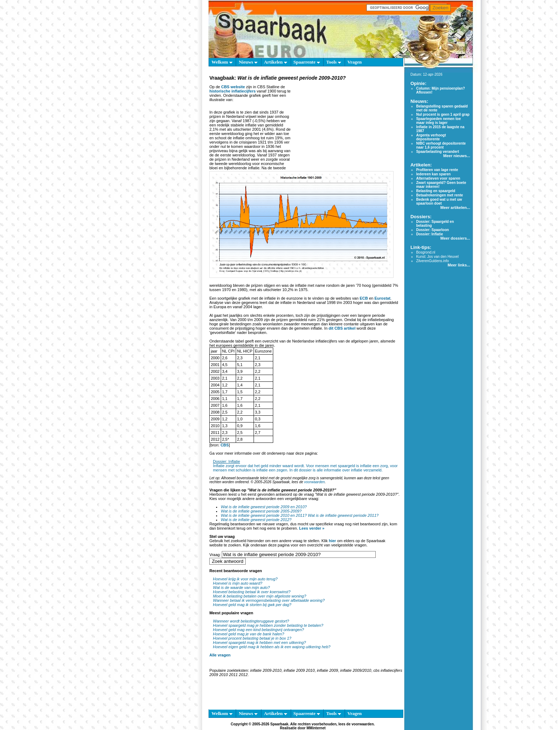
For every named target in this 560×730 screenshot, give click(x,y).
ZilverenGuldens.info (432, 261)
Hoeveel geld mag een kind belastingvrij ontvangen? (258, 630)
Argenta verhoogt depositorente (431, 137)
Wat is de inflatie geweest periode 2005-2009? (261, 511)
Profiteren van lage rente (437, 170)
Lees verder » (312, 528)
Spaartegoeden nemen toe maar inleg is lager (438, 121)
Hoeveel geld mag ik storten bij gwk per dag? (252, 605)
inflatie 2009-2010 (266, 670)
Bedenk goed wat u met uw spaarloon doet (439, 201)
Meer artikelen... (455, 207)
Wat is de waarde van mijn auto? (241, 587)
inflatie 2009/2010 (356, 670)
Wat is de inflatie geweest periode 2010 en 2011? (264, 515)
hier (332, 541)
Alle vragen (220, 655)
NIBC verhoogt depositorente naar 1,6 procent (441, 145)
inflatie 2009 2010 (299, 670)
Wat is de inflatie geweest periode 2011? (343, 515)
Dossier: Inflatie (226, 461)
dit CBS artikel (342, 328)
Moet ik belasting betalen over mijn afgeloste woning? (259, 596)
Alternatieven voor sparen (438, 178)
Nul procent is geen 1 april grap (443, 114)
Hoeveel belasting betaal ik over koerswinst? (252, 592)
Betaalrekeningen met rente (439, 195)
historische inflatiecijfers (232, 91)
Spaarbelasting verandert (437, 152)
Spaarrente (307, 62)
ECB (364, 298)
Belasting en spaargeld (436, 191)
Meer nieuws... (457, 156)
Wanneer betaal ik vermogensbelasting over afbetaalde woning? (269, 600)
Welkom (222, 62)
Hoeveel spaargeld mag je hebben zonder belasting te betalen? (268, 625)
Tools (333, 62)
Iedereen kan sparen (433, 174)
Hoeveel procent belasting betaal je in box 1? (252, 638)
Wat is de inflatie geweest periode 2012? (256, 520)
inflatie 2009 (327, 670)
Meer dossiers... (455, 238)
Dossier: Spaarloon (432, 230)
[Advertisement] (346, 126)
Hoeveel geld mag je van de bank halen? (248, 634)
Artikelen (276, 62)
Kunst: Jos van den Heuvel (437, 257)
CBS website (233, 87)
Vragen (355, 62)
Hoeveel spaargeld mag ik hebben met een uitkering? (259, 642)
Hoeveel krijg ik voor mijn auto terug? (245, 579)
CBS (224, 445)
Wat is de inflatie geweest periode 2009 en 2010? (264, 507)
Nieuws (248, 62)
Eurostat (382, 298)
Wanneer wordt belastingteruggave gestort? (251, 621)
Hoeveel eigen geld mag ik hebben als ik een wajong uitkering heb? (272, 647)
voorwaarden (315, 482)
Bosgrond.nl (426, 252)
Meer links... (459, 265)
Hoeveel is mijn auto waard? (237, 583)
